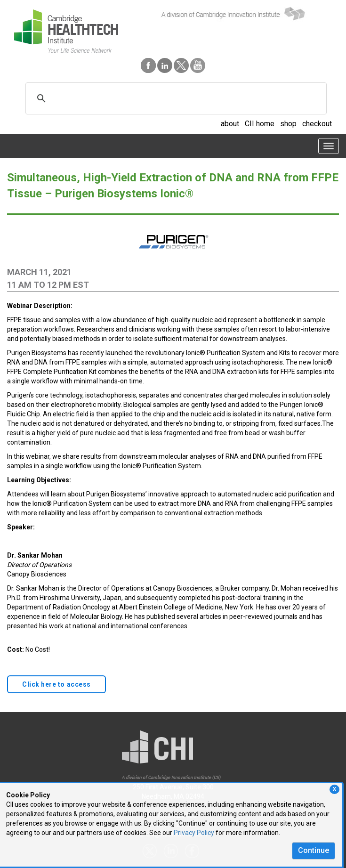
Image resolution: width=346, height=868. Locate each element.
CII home (260, 124)
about (230, 124)
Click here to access (56, 684)
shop (288, 124)
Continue (314, 850)
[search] (175, 98)
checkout (317, 124)
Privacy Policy (194, 833)
